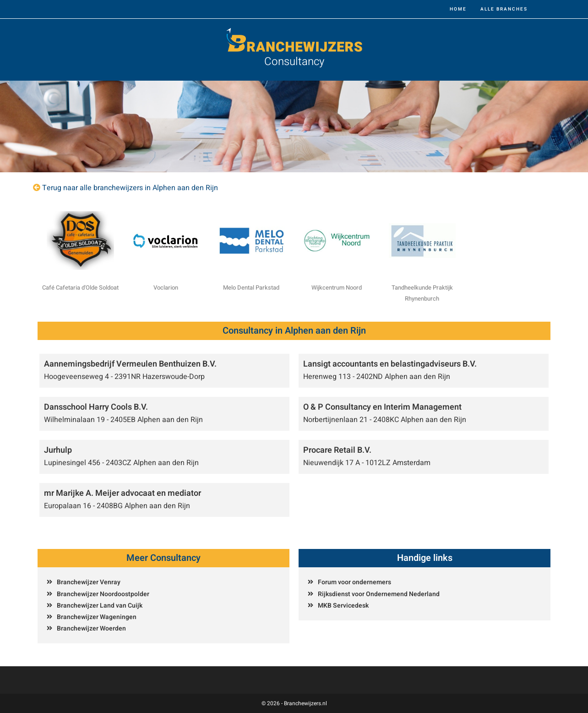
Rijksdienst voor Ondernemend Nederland (379, 594)
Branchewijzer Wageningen (97, 617)
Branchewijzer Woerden (91, 628)
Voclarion (166, 288)
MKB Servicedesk (343, 606)
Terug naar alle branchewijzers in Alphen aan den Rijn (130, 188)
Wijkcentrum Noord (337, 288)
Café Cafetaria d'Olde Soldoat (80, 288)
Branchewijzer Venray (89, 582)
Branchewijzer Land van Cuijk (100, 606)
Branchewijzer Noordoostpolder (103, 594)
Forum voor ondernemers (354, 582)
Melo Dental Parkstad (251, 288)
